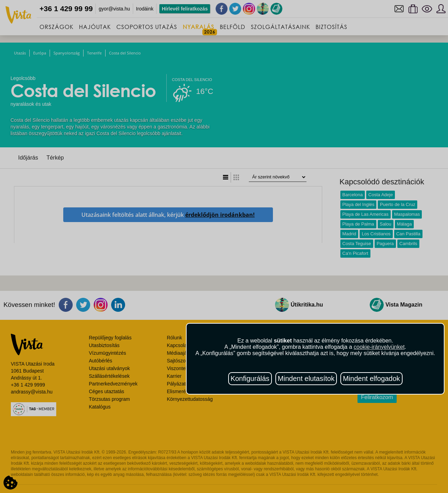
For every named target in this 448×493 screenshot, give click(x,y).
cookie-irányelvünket (379, 347)
